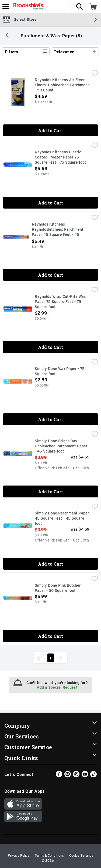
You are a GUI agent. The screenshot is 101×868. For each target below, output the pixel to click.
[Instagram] (76, 776)
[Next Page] (62, 658)
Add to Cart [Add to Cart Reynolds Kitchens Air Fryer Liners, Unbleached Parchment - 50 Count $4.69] (50, 131)
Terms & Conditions (49, 855)
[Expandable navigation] (6, 6)
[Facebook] (59, 776)
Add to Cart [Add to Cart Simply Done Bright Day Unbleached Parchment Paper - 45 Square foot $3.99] (50, 492)
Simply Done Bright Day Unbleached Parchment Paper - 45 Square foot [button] (61, 446)
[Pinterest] (68, 776)
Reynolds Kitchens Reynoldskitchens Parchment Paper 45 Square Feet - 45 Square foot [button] (58, 230)
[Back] (7, 36)
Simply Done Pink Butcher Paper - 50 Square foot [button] (58, 588)
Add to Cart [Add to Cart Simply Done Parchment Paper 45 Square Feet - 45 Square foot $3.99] (50, 564)
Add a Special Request (57, 687)
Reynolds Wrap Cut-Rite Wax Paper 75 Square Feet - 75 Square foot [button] (60, 302)
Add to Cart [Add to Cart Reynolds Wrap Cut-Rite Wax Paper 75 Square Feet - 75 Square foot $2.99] (50, 347)
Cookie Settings (81, 855)
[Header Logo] (27, 6)
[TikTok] (93, 776)
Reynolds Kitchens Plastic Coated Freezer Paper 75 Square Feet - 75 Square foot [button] (60, 158)
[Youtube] (85, 776)
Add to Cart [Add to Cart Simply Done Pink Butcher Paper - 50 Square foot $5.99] (50, 636)
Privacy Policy (19, 855)
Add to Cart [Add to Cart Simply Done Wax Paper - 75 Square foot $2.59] (50, 419)
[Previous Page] (40, 658)
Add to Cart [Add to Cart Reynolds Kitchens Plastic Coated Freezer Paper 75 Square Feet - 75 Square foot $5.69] (50, 203)
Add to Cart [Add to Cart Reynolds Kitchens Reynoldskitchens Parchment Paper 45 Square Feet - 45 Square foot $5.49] (50, 275)
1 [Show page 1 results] (50, 658)
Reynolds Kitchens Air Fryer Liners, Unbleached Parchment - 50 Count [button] (62, 85)
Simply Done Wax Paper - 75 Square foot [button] (60, 372)
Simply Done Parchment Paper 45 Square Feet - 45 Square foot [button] (62, 519)
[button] (79, 6)
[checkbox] (95, 74)
